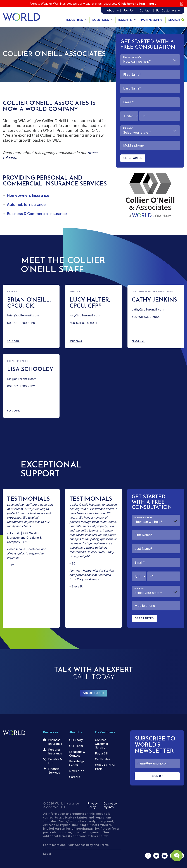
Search (176, 20)
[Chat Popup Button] (174, 852)
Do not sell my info (111, 805)
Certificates (103, 759)
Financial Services (54, 771)
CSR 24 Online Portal (105, 767)
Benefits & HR (55, 761)
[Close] (182, 4)
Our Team (76, 746)
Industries (75, 20)
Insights (125, 20)
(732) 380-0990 (94, 693)
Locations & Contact (77, 754)
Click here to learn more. (138, 4)
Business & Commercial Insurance (37, 214)
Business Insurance (55, 742)
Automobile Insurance (26, 205)
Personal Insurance (55, 751)
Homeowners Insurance (28, 195)
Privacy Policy (93, 805)
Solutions (101, 20)
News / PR (76, 771)
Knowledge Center (77, 763)
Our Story (76, 740)
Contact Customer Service (102, 744)
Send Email (28, 341)
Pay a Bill (101, 753)
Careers (75, 777)
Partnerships (152, 20)
